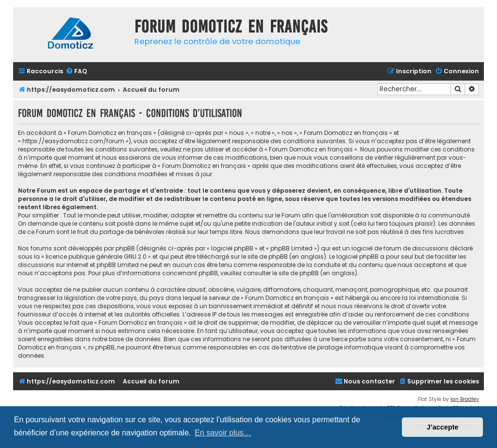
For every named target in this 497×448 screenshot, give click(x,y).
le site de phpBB (265, 257)
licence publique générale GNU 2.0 (96, 257)
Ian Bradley (465, 399)
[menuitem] (76, 72)
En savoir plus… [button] (223, 433)
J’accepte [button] (443, 427)
